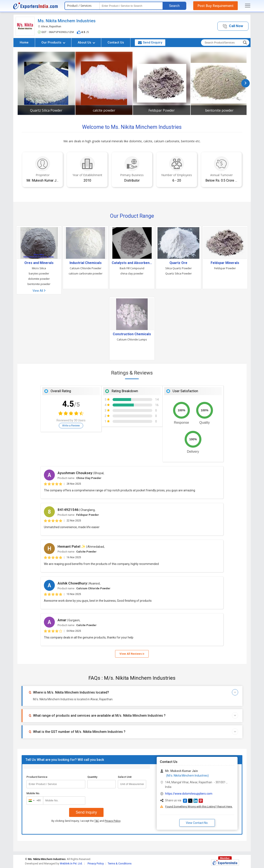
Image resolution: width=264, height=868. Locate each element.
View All (39, 291)
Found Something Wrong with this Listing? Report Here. (199, 807)
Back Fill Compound (132, 268)
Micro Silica (39, 268)
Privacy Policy (112, 821)
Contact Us (116, 42)
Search (174, 6)
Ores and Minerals (39, 263)
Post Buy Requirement (215, 6)
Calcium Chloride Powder (86, 268)
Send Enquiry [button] (150, 42)
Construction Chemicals (132, 334)
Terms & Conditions (120, 863)
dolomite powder (39, 279)
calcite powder (104, 110)
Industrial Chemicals (86, 263)
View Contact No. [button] (197, 823)
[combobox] (34, 801)
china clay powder (132, 273)
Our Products (53, 42)
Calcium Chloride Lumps (132, 339)
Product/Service (37, 777)
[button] (233, 26)
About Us (86, 42)
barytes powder (39, 273)
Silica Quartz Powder (179, 268)
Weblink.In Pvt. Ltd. (71, 863)
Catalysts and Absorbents (132, 263)
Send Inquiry (86, 812)
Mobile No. (33, 793)
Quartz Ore (178, 263)
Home (24, 42)
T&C (97, 821)
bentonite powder (219, 110)
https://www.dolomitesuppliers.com (189, 794)
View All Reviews (132, 654)
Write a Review (71, 425)
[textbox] (131, 6)
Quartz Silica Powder (46, 110)
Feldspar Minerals (225, 263)
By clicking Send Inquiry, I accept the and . (86, 821)
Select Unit (125, 777)
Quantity (92, 777)
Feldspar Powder (162, 110)
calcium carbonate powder (86, 273)
